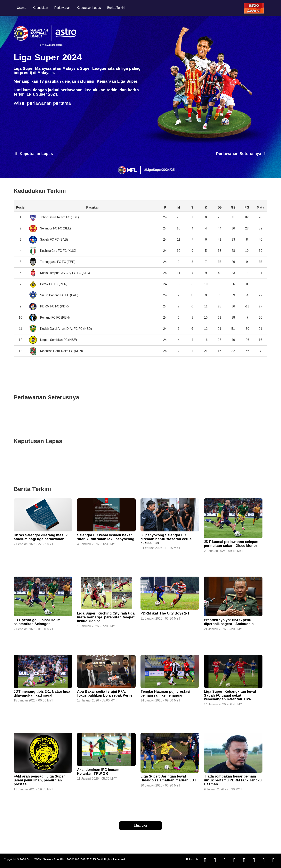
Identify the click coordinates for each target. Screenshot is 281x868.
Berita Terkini (116, 8)
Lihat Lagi (141, 825)
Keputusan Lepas (89, 8)
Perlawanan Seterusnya (242, 154)
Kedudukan (40, 8)
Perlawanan (62, 8)
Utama (22, 8)
